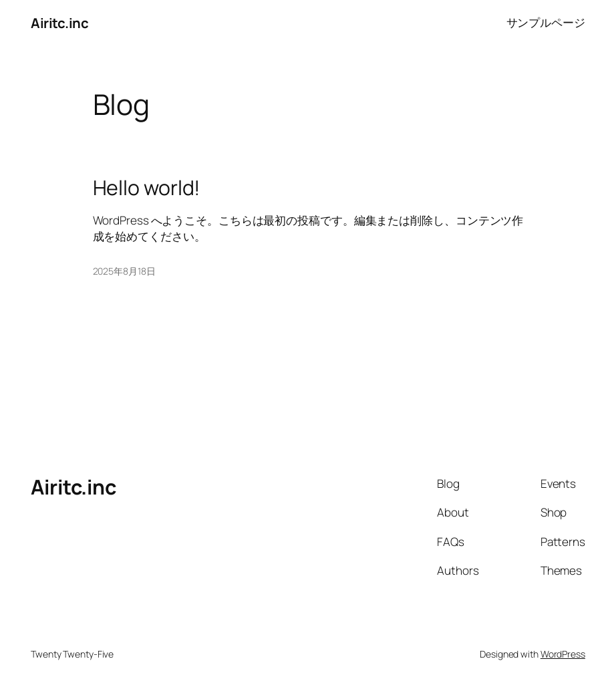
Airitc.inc (59, 23)
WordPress (563, 654)
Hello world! (147, 188)
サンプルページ (546, 22)
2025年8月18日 (124, 271)
